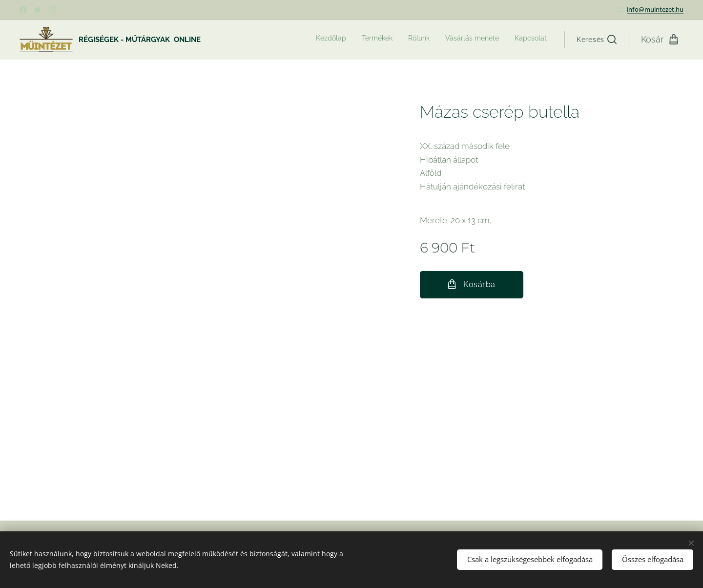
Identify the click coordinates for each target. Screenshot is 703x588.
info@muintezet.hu (655, 9)
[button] (597, 40)
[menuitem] (487, 40)
